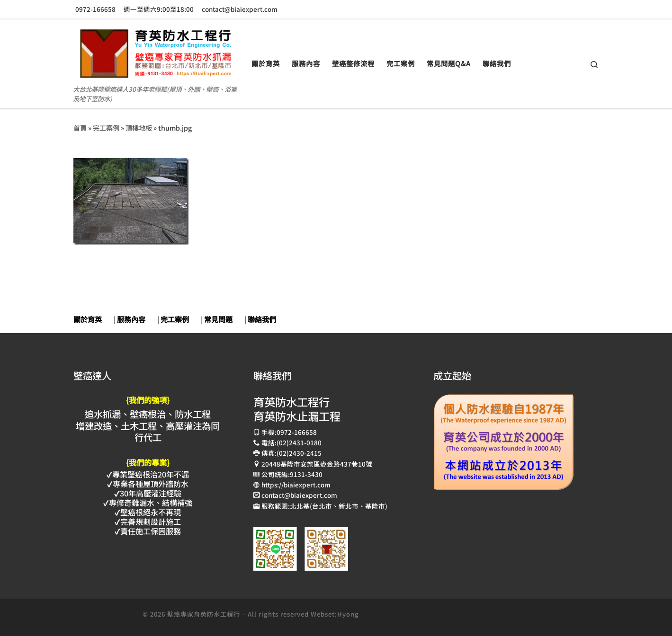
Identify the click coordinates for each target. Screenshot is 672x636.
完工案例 (106, 128)
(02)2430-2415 (299, 453)
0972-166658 (297, 432)
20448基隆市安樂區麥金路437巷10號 (317, 464)
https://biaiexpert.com (296, 485)
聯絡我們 (262, 319)
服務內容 (131, 319)
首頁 (80, 128)
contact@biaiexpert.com (299, 495)
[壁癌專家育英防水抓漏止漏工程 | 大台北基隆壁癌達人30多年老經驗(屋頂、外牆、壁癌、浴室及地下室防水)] (155, 50)
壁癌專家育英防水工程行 (204, 614)
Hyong (348, 614)
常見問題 (218, 319)
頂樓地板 (139, 128)
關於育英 (88, 319)
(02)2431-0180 (299, 442)
